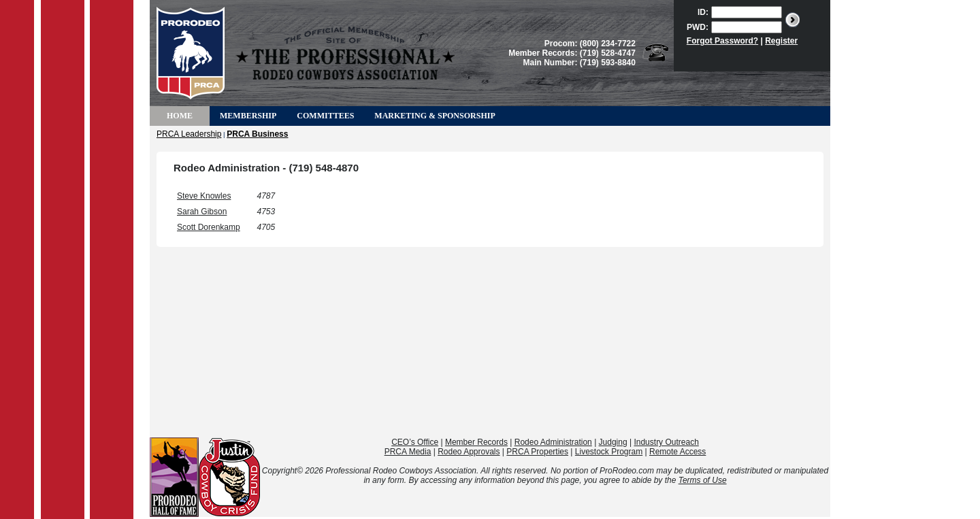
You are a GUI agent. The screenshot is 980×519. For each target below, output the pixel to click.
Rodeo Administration (553, 442)
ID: (703, 12)
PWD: (698, 27)
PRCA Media (408, 452)
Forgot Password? (722, 41)
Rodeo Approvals (469, 452)
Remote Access (677, 452)
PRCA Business (257, 134)
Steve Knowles (204, 196)
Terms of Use (703, 480)
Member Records (476, 442)
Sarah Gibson (202, 212)
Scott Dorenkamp (209, 227)
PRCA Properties (537, 452)
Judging (613, 442)
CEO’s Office (415, 442)
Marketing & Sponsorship (435, 116)
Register (781, 41)
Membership (248, 116)
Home (180, 116)
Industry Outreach (666, 442)
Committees (325, 116)
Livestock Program (609, 452)
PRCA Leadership (189, 134)
